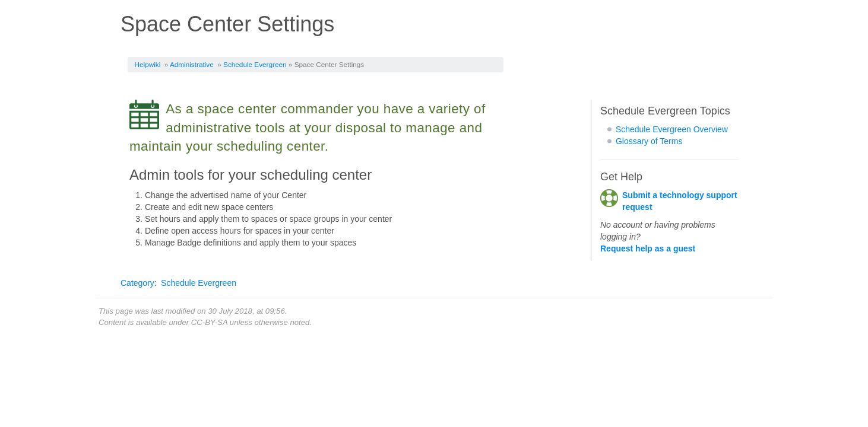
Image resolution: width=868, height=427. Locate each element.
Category (137, 283)
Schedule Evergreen (255, 64)
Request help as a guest (648, 248)
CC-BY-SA (209, 322)
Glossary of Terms (649, 141)
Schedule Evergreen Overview (672, 129)
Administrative (192, 64)
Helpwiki (148, 64)
